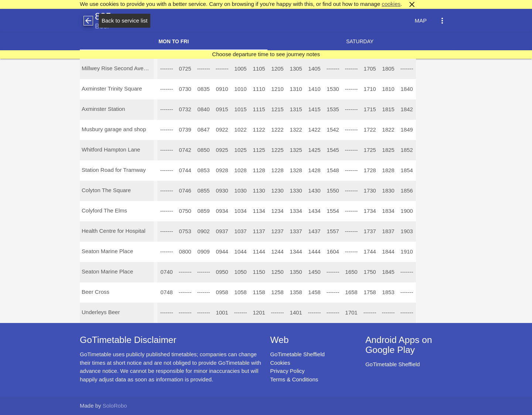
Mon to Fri (174, 41)
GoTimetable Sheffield (297, 354)
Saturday (360, 41)
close (412, 4)
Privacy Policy (287, 371)
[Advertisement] (266, 394)
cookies (391, 4)
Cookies (280, 363)
